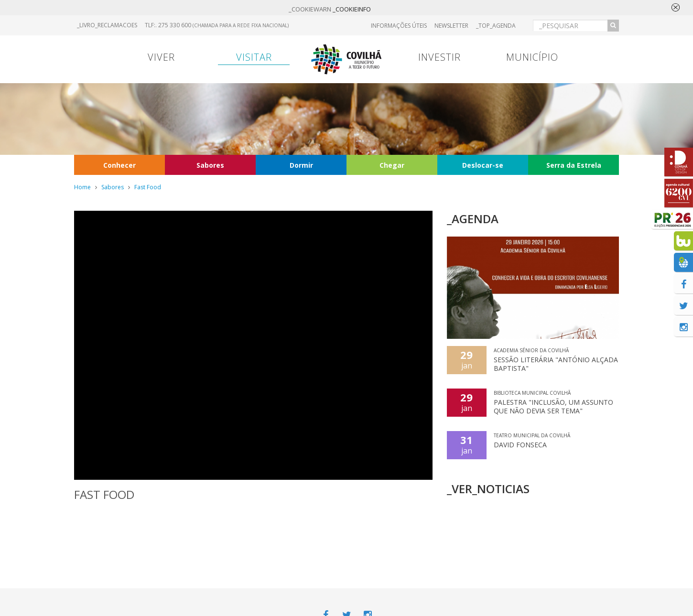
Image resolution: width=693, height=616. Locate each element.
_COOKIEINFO (352, 9)
